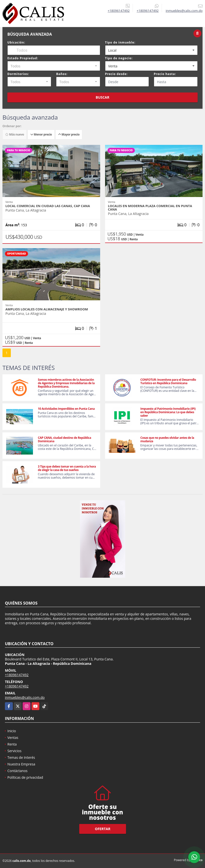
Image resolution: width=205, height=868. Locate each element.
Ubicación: (16, 42)
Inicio (12, 731)
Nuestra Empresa (21, 764)
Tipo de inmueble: (120, 42)
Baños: (62, 74)
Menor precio (41, 134)
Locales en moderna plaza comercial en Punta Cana (150, 208)
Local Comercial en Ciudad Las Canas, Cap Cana (48, 206)
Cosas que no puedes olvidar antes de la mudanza (167, 439)
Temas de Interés (21, 757)
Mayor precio (69, 134)
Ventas (13, 738)
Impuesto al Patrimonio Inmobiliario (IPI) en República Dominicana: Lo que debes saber (168, 412)
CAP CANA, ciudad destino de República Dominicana (64, 439)
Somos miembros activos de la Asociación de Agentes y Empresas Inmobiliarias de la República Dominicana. (66, 383)
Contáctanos (17, 771)
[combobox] (151, 50)
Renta (12, 744)
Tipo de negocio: (119, 58)
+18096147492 (118, 11)
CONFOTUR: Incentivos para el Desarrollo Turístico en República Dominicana (168, 381)
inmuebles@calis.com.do (25, 697)
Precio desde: (116, 74)
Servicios (14, 751)
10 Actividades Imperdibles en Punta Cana (66, 409)
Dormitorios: (18, 74)
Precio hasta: (165, 74)
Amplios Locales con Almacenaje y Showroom (47, 309)
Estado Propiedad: (23, 58)
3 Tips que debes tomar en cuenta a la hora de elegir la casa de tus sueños (67, 468)
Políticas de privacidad (25, 777)
